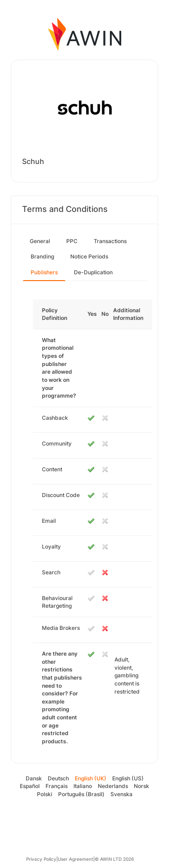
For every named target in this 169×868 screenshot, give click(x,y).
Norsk (142, 786)
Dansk (34, 778)
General (40, 241)
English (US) (128, 778)
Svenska (121, 794)
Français (57, 786)
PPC (72, 241)
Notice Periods (89, 256)
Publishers (44, 272)
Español (30, 786)
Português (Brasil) (81, 794)
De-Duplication (93, 272)
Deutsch (58, 778)
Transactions (110, 241)
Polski (45, 794)
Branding (42, 256)
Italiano (83, 786)
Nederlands (113, 786)
